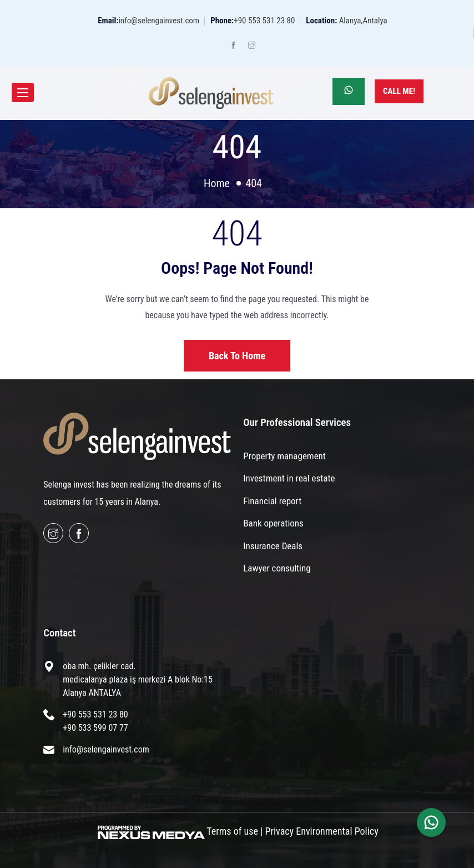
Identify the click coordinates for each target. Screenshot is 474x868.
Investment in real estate (289, 478)
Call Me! (399, 91)
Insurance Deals (273, 546)
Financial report (272, 501)
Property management (284, 456)
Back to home (237, 356)
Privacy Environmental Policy (322, 831)
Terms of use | (235, 831)
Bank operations (273, 523)
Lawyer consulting (277, 568)
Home (217, 183)
